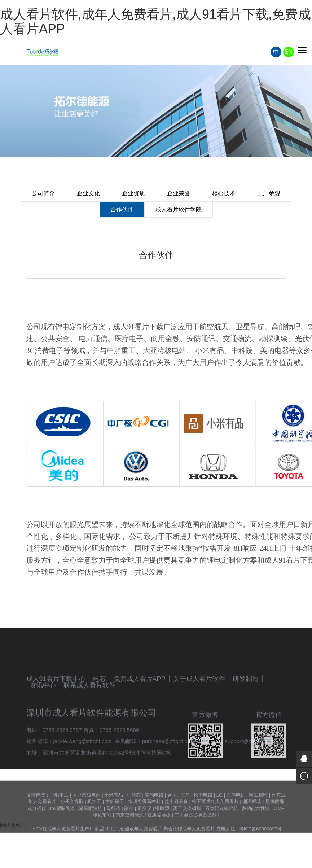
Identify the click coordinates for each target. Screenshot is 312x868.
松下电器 (203, 813)
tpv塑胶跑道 (63, 826)
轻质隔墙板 (159, 832)
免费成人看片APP (140, 707)
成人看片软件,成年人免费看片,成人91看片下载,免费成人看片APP (155, 21)
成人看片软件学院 (179, 210)
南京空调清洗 (129, 832)
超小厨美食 (176, 819)
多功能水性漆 (256, 826)
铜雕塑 (162, 826)
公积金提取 (72, 819)
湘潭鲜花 (252, 819)
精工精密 (258, 813)
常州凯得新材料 (144, 819)
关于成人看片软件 (199, 707)
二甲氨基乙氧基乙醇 (196, 832)
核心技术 (224, 193)
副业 (129, 826)
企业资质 (133, 193)
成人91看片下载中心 (56, 707)
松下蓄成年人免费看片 (215, 819)
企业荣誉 (179, 193)
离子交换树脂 (187, 826)
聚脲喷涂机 (91, 826)
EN (289, 52)
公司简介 (43, 193)
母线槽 (113, 826)
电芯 (100, 707)
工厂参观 (269, 193)
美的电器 (154, 813)
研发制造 (246, 707)
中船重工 (59, 813)
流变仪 (144, 826)
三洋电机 (236, 813)
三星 (185, 813)
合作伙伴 (122, 210)
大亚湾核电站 (87, 813)
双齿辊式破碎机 (222, 826)
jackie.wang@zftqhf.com (83, 770)
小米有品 (114, 813)
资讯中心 (43, 714)
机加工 (94, 819)
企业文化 (88, 193)
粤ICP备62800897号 (261, 847)
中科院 (134, 813)
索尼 (172, 813)
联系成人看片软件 (89, 714)
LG (219, 813)
